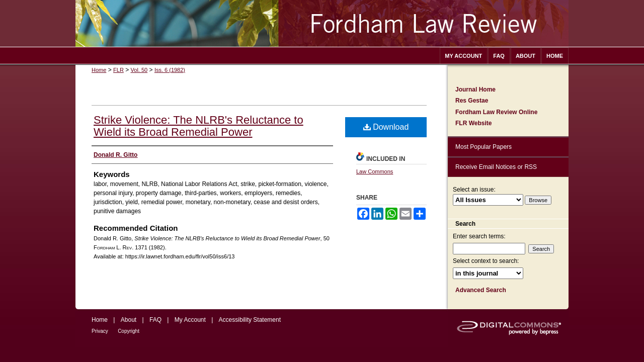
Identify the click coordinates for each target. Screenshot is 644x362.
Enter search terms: (479, 236)
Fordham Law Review (322, 23)
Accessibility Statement (250, 320)
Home (99, 70)
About (129, 320)
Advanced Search (481, 290)
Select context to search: (486, 261)
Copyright (129, 331)
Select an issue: (474, 190)
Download (386, 127)
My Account (190, 320)
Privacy (100, 331)
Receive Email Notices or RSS (496, 167)
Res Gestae (472, 101)
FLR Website (473, 123)
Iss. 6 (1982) (170, 70)
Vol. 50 (139, 70)
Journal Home (475, 89)
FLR (118, 70)
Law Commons (375, 171)
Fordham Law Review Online (496, 112)
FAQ (155, 320)
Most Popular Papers (484, 147)
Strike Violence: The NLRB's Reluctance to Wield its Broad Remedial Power (198, 126)
